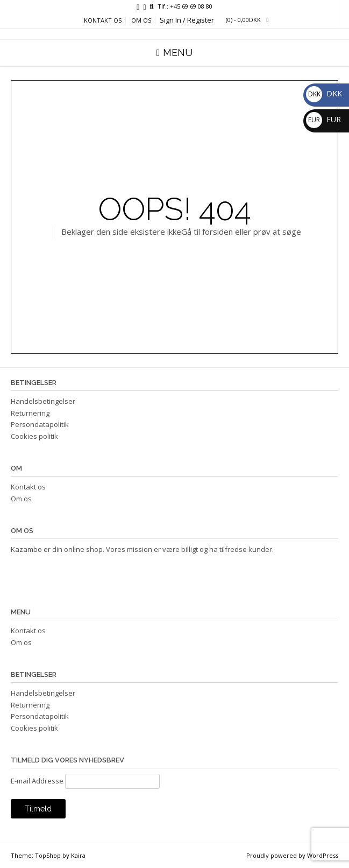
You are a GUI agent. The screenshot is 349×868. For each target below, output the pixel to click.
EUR (323, 119)
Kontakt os (103, 20)
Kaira (78, 855)
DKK (324, 93)
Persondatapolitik (40, 424)
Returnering (30, 413)
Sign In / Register (187, 20)
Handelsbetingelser (43, 401)
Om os (141, 20)
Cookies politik (34, 436)
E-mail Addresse (37, 781)
